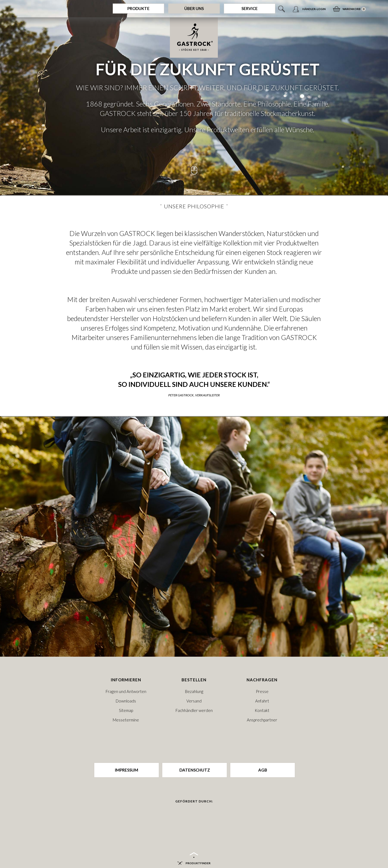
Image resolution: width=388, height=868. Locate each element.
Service (250, 8)
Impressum (127, 770)
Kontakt (262, 710)
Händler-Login (314, 9)
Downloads (126, 701)
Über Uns (194, 8)
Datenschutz (195, 770)
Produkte (138, 8)
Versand (194, 701)
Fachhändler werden (194, 710)
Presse (262, 691)
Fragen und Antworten (126, 691)
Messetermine (126, 720)
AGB (263, 770)
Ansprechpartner (262, 720)
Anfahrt (262, 701)
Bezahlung (194, 691)
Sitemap (126, 710)
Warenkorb (352, 7)
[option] (194, 98)
